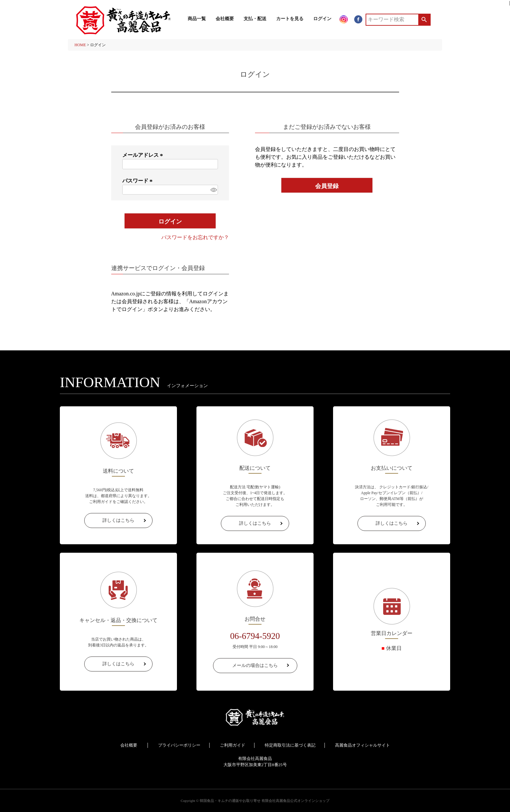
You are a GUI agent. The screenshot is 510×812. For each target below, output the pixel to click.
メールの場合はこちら (255, 665)
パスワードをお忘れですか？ (195, 237)
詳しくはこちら (118, 520)
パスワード (139, 181)
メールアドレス (144, 155)
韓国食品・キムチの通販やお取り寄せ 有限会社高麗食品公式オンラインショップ (265, 801)
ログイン (322, 19)
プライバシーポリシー (179, 745)
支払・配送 (255, 19)
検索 (424, 20)
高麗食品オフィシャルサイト (362, 745)
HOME (80, 45)
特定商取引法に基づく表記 (290, 745)
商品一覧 (197, 19)
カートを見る (290, 19)
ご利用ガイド (233, 745)
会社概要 (225, 19)
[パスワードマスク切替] (213, 190)
